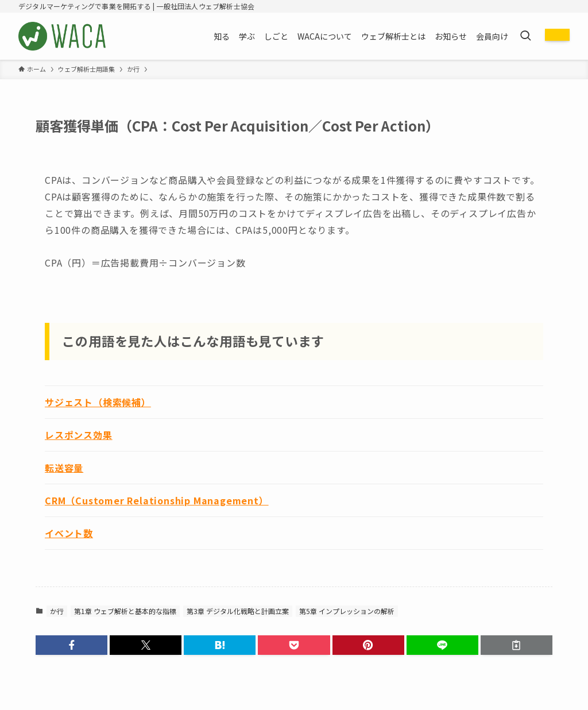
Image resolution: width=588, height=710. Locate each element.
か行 (57, 611)
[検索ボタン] (525, 36)
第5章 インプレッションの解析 (347, 611)
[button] (71, 645)
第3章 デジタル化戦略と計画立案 (238, 611)
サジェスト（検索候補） (98, 402)
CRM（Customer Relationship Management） (157, 500)
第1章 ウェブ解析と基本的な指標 (125, 611)
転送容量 (64, 468)
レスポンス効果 (79, 435)
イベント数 (69, 533)
